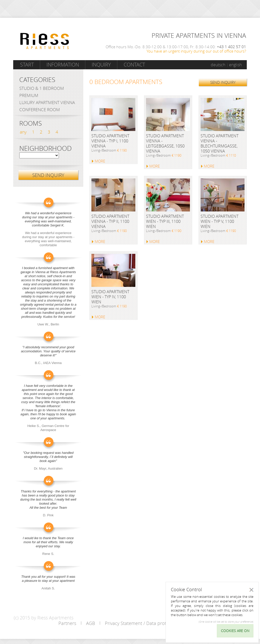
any (23, 132)
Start (27, 65)
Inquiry (101, 65)
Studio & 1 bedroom (42, 88)
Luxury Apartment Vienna (47, 102)
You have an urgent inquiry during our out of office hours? (196, 51)
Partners (67, 623)
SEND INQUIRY (223, 82)
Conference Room (40, 110)
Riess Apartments (45, 41)
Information (63, 65)
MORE (100, 161)
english (235, 65)
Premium (29, 95)
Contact (134, 65)
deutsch (218, 65)
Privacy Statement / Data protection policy (149, 623)
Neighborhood (45, 148)
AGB (91, 623)
